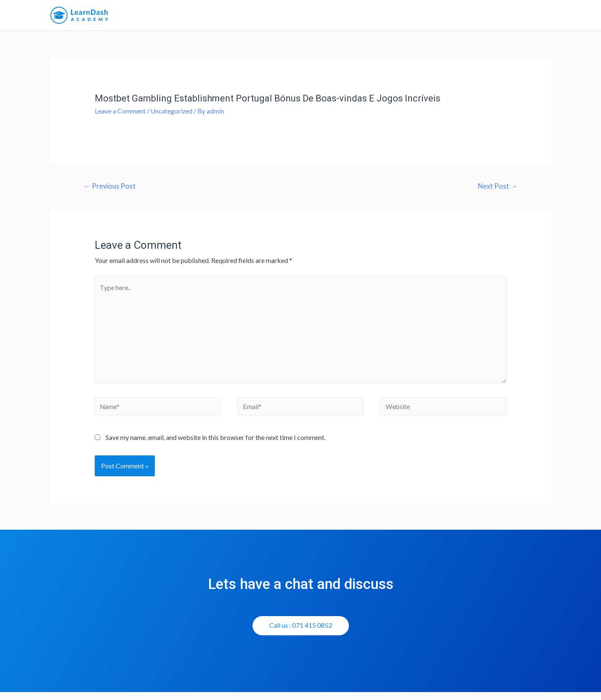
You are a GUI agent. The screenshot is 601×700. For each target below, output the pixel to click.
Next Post (497, 189)
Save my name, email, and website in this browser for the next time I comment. (216, 445)
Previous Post (110, 189)
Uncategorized (172, 114)
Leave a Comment (120, 114)
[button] (301, 633)
